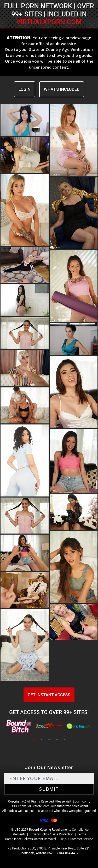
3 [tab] (49, 740)
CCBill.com (18, 806)
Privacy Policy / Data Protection (51, 834)
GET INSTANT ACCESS (49, 695)
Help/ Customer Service (76, 839)
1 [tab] (33, 740)
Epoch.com (80, 801)
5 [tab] (65, 740)
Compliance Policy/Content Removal (30, 839)
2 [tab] (41, 740)
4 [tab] (57, 740)
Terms (82, 834)
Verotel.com (41, 806)
